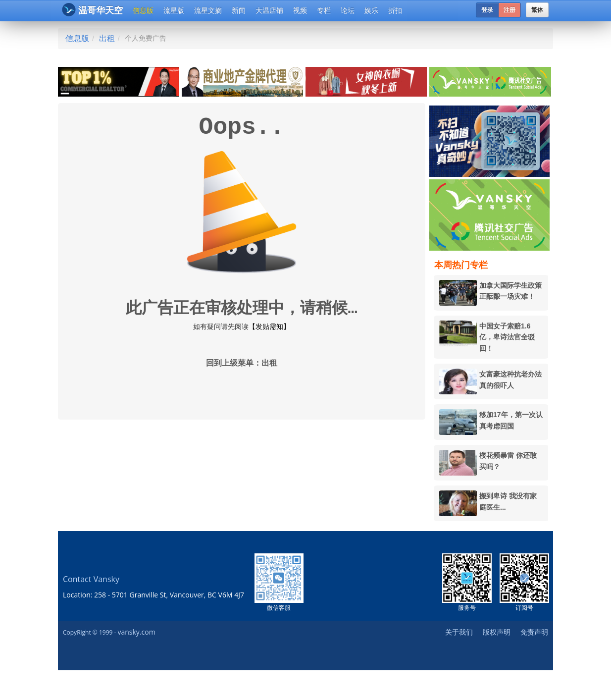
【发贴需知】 (269, 326)
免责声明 (534, 632)
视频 (300, 10)
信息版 (143, 10)
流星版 (174, 10)
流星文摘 (208, 10)
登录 (487, 10)
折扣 (395, 10)
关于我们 (459, 632)
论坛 (348, 10)
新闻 (239, 10)
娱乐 (371, 10)
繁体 (537, 10)
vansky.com (136, 632)
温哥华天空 (92, 10)
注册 (509, 10)
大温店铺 (269, 10)
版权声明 (497, 632)
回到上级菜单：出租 (242, 364)
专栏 (324, 10)
